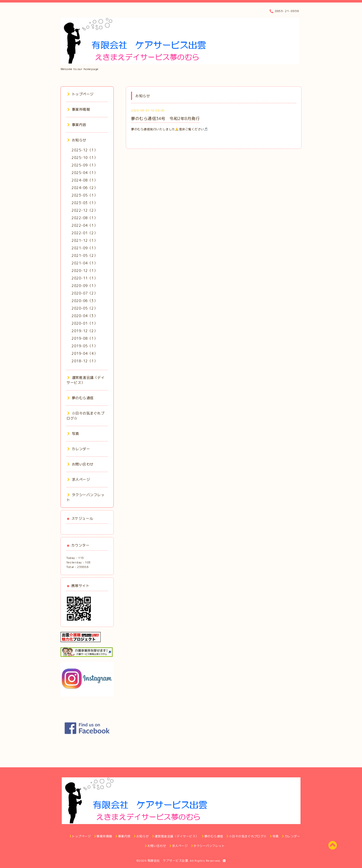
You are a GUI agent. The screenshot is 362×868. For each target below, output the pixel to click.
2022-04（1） (84, 225)
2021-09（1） (84, 248)
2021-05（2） (84, 255)
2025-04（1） (84, 173)
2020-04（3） (84, 316)
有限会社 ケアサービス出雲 (168, 861)
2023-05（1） (84, 195)
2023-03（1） (84, 203)
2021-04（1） (84, 263)
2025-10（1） (84, 158)
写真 (73, 433)
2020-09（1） (84, 286)
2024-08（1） (84, 180)
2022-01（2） (84, 233)
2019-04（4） (84, 353)
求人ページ (79, 479)
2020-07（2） (84, 293)
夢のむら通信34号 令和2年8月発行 (165, 119)
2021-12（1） (84, 240)
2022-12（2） (84, 210)
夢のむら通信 (80, 398)
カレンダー (79, 449)
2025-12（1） (84, 150)
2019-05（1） (84, 346)
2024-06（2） (84, 188)
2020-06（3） (84, 301)
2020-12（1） (84, 271)
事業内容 (77, 125)
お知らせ (77, 140)
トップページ (80, 94)
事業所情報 (79, 109)
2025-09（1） (84, 165)
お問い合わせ (80, 464)
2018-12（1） (84, 361)
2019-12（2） (84, 331)
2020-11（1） (84, 278)
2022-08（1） (84, 218)
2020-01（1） (84, 323)
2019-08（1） (84, 338)
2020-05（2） (84, 308)
